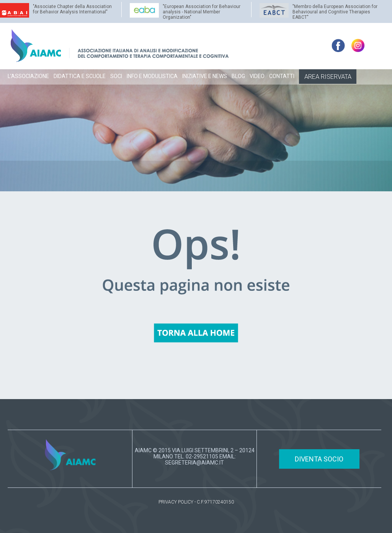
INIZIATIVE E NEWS (205, 76)
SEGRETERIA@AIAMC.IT (194, 463)
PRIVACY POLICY (176, 502)
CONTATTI (282, 76)
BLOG (238, 76)
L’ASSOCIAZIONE (28, 76)
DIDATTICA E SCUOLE (80, 76)
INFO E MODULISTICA (152, 76)
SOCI (116, 76)
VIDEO (257, 76)
